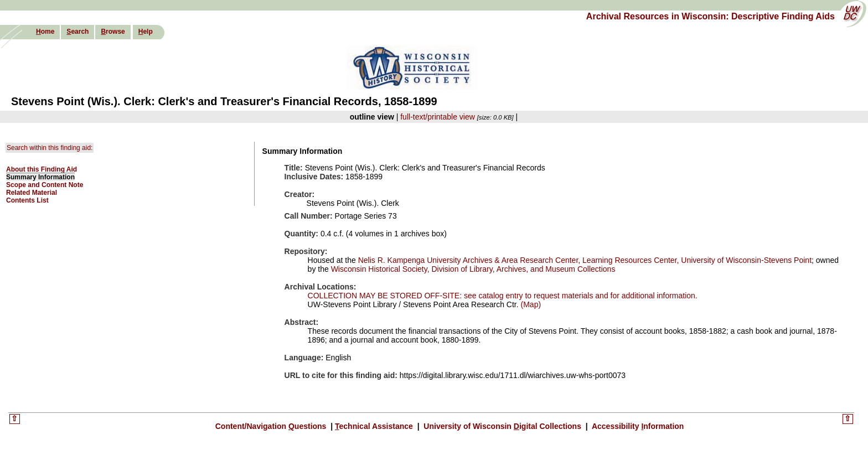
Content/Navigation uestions (272, 426)
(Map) (530, 304)
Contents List (27, 200)
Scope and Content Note (45, 185)
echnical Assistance (375, 426)
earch (77, 32)
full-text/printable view (438, 117)
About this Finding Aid (42, 169)
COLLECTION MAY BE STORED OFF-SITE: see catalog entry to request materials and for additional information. (503, 296)
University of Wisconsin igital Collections (502, 426)
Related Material (32, 193)
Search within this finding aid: (50, 148)
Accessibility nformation (637, 426)
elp (146, 32)
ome (45, 32)
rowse (113, 32)
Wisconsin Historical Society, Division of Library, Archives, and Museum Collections (473, 269)
